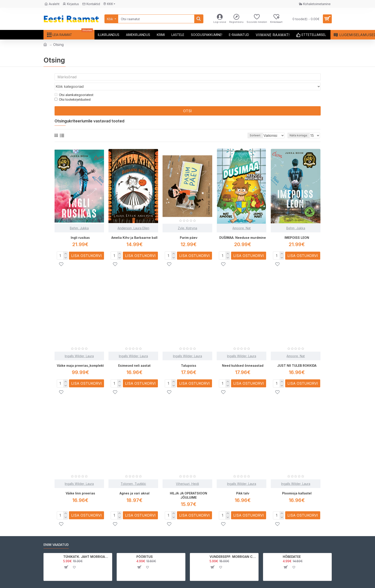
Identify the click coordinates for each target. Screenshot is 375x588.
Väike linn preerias (80, 484)
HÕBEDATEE (292, 548)
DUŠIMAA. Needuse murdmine (243, 229)
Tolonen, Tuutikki (133, 475)
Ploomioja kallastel (297, 484)
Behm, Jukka (79, 220)
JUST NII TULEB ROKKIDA (297, 357)
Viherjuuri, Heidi (187, 475)
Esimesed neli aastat (134, 357)
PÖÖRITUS (145, 548)
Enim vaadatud (56, 536)
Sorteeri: (249, 127)
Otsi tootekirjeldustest (73, 91)
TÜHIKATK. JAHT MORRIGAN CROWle (87, 548)
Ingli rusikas (80, 229)
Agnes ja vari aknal (134, 484)
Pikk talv (243, 484)
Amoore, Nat (241, 220)
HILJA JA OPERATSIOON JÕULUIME (188, 486)
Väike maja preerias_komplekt (80, 357)
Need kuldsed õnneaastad (243, 357)
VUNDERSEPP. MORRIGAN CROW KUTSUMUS (233, 548)
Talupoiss (189, 357)
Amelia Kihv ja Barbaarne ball (134, 229)
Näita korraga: (300, 127)
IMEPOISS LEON (297, 229)
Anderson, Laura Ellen (133, 220)
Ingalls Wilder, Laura (79, 347)
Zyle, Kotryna (187, 220)
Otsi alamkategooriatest (74, 86)
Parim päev (189, 229)
